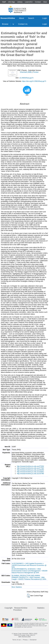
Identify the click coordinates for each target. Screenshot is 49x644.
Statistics (41, 608)
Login (45, 18)
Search (31, 18)
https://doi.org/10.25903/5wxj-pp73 (34, 81)
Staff (4, 2)
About (22, 18)
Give (45, 2)
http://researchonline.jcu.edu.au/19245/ (30, 470)
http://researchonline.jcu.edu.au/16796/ (30, 474)
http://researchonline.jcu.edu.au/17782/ (30, 468)
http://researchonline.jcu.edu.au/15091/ (30, 472)
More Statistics (17, 587)
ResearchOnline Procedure (20, 609)
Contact (38, 2)
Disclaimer (33, 640)
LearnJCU (29, 2)
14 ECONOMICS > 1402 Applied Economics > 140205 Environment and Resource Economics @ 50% (29, 565)
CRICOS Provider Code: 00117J (24, 635)
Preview (36, 72)
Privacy (25, 640)
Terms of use (17, 640)
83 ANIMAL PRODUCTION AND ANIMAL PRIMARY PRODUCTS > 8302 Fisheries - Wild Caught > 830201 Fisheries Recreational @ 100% (29, 577)
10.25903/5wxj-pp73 (26, 78)
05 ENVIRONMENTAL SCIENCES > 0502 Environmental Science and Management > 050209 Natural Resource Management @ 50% (29, 571)
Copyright (8, 608)
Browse (5, 24)
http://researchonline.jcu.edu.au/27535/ (30, 466)
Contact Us (23, 24)
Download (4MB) (26, 72)
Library (20, 2)
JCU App (11, 2)
